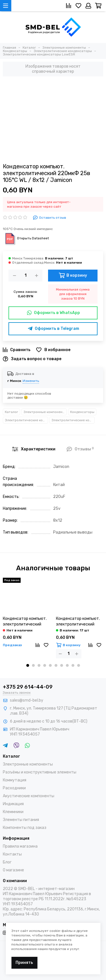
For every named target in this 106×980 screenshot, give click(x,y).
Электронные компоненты (45, 412)
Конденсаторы (82, 412)
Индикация (13, 804)
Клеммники (13, 812)
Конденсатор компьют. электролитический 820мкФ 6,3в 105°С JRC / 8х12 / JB (78, 622)
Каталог (11, 412)
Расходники (14, 788)
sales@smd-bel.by (27, 700)
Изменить (31, 381)
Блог (7, 862)
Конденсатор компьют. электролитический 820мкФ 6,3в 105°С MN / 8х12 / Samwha (26, 622)
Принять (24, 963)
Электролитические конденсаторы (26, 420)
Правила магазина (20, 846)
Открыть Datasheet (26, 238)
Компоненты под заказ (25, 828)
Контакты (12, 854)
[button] (28, 665)
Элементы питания (21, 820)
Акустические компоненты (29, 796)
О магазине (13, 870)
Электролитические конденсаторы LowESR (73, 420)
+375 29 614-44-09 (28, 687)
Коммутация (15, 780)
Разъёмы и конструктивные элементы (40, 772)
